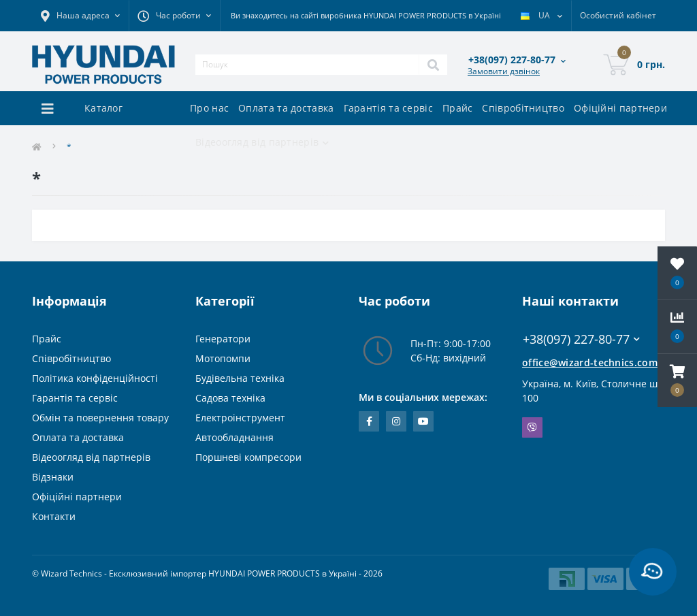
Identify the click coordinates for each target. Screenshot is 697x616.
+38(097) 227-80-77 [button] (581, 339)
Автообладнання (234, 437)
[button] (677, 380)
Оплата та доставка (286, 108)
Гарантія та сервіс (388, 108)
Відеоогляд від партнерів (91, 457)
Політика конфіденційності (95, 378)
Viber (532, 427)
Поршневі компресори (248, 457)
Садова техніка (230, 398)
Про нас (209, 108)
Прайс (458, 108)
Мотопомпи (223, 358)
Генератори (223, 339)
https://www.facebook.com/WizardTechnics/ (369, 421)
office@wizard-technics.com (590, 362)
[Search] (433, 65)
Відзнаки (53, 477)
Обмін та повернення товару (100, 418)
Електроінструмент (240, 418)
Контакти (54, 516)
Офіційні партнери (620, 108)
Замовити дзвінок (504, 71)
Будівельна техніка (240, 378)
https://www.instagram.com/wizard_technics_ (396, 421)
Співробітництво (523, 108)
